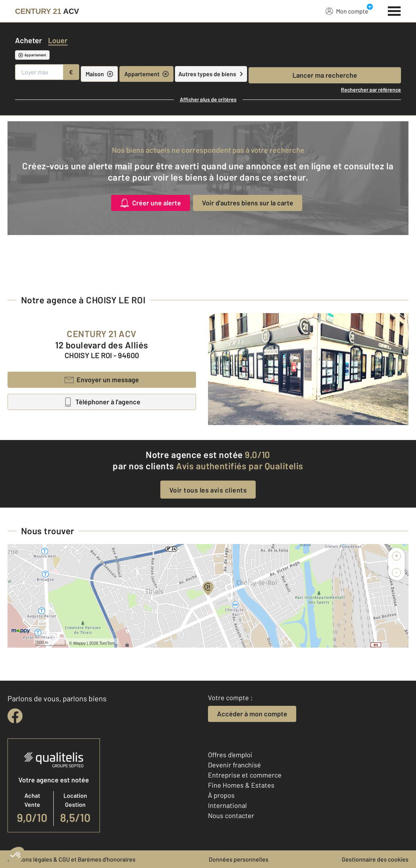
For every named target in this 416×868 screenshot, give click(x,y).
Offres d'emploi (230, 755)
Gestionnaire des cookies (375, 859)
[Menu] (394, 10)
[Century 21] (47, 11)
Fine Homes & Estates (241, 785)
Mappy (79, 643)
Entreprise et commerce (245, 775)
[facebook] (15, 716)
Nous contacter (231, 815)
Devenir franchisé (234, 765)
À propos (221, 795)
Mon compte (347, 11)
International (227, 805)
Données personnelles (239, 859)
